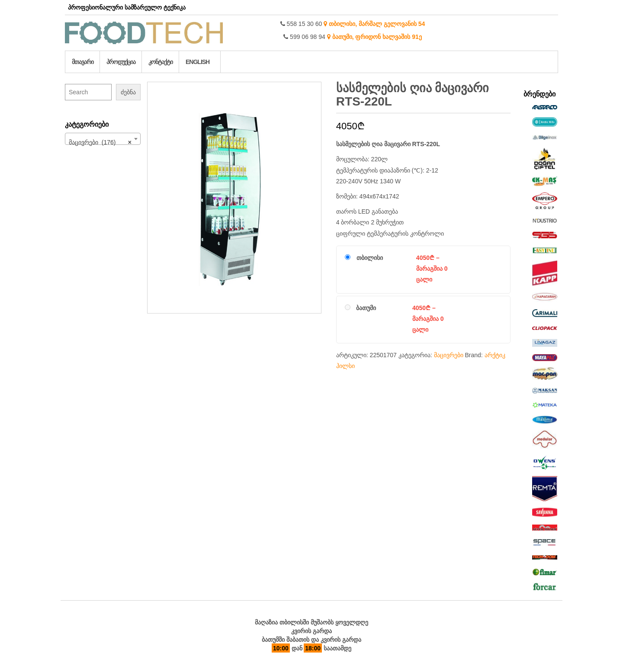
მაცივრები (449, 355)
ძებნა (128, 92)
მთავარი (83, 62)
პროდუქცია (121, 62)
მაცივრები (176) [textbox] (100, 142)
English (197, 62)
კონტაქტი (161, 62)
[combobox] (103, 139)
